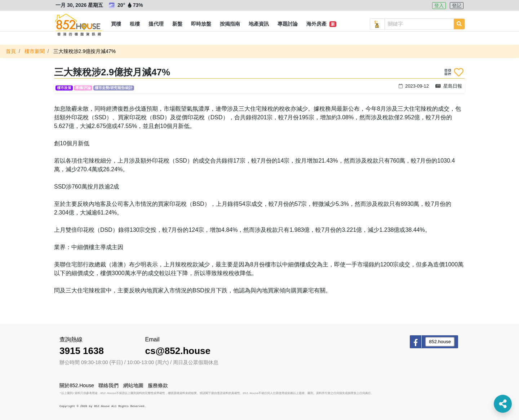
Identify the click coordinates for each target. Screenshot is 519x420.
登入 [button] (439, 6)
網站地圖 (133, 385)
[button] (116, 24)
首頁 (11, 51)
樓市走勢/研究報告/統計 (114, 88)
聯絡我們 (108, 385)
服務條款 (158, 385)
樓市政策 (64, 88)
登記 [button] (457, 6)
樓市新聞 (35, 51)
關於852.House (77, 385)
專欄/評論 (83, 88)
